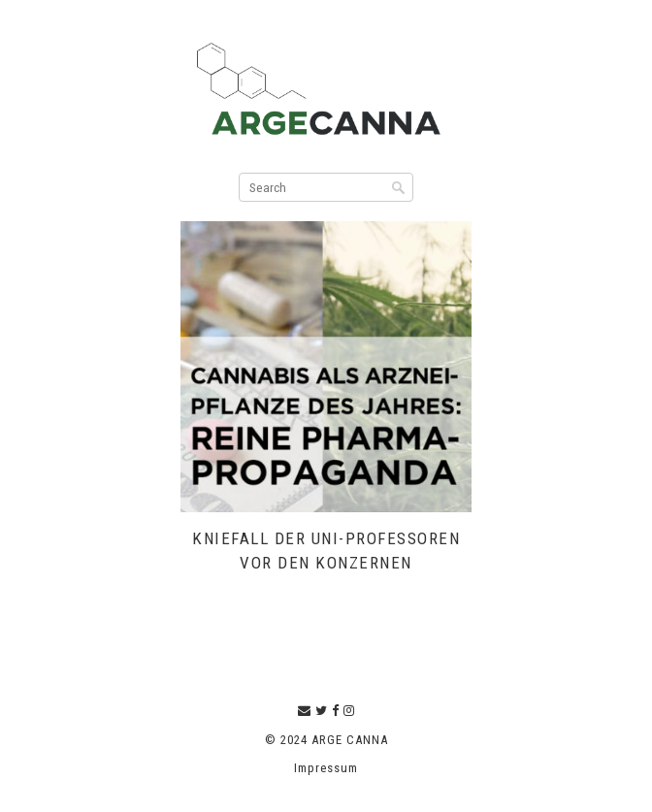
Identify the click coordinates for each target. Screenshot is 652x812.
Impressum (326, 768)
